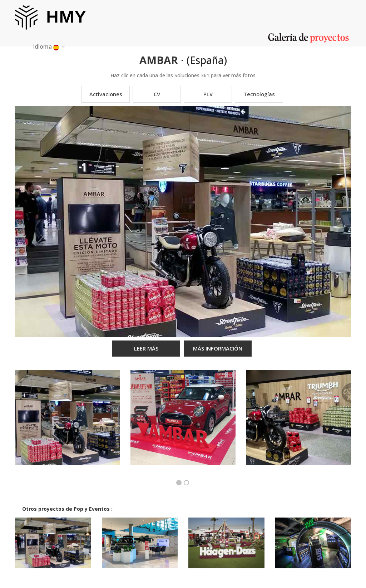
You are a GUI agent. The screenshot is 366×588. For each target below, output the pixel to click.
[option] (67, 423)
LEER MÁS (146, 348)
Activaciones (106, 94)
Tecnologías (259, 94)
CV (157, 94)
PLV (208, 94)
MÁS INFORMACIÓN (218, 348)
